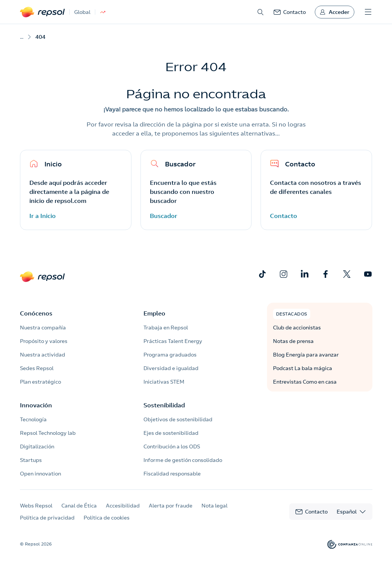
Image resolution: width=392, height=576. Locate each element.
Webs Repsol (36, 506)
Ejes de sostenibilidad (171, 433)
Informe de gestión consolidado (183, 460)
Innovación (36, 405)
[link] (290, 12)
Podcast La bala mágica (303, 368)
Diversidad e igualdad (171, 368)
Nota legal (214, 506)
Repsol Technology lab (48, 433)
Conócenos (36, 313)
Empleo (154, 313)
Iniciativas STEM (164, 382)
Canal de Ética (79, 506)
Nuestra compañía (43, 328)
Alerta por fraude (171, 506)
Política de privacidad (47, 518)
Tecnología (33, 419)
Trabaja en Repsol (166, 328)
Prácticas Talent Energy (173, 341)
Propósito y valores (44, 341)
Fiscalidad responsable (172, 474)
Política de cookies (107, 518)
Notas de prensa (293, 341)
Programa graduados (170, 355)
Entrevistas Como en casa (305, 382)
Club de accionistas (297, 328)
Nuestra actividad (43, 355)
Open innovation (40, 474)
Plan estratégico (40, 382)
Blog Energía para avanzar (306, 355)
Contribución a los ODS (172, 446)
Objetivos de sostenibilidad (178, 419)
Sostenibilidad (164, 405)
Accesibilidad (123, 506)
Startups (31, 460)
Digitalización (37, 446)
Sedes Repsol (37, 368)
